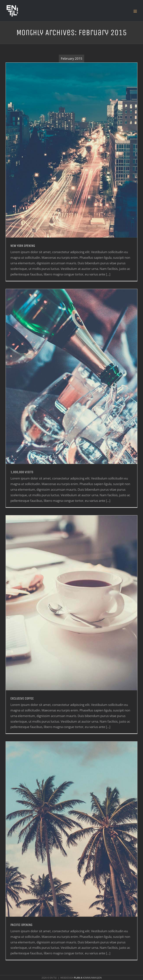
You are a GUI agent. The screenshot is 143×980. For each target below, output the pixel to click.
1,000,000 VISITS (22, 472)
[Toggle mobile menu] (135, 11)
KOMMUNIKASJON (88, 978)
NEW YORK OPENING (23, 246)
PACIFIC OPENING (21, 925)
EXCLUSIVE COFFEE (22, 698)
